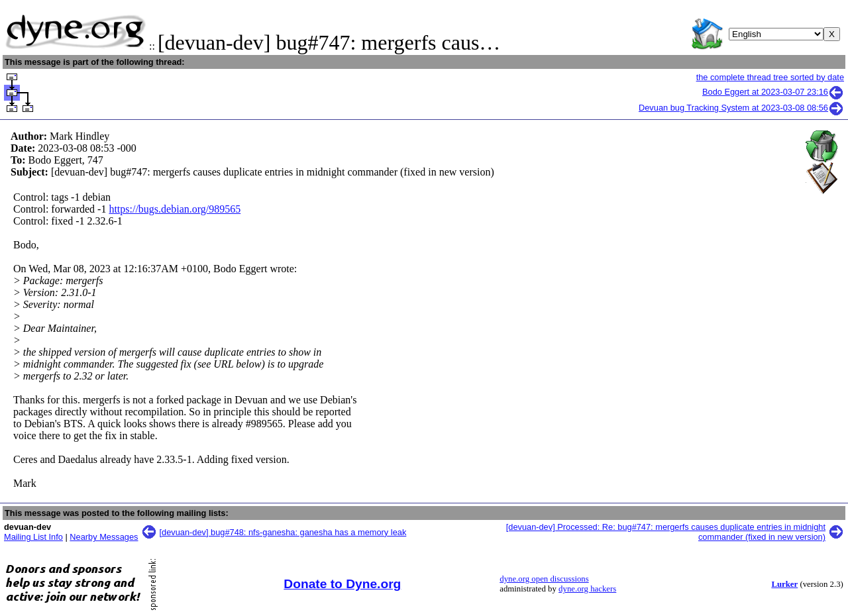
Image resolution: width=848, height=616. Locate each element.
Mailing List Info (33, 537)
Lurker (784, 584)
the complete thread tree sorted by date (770, 77)
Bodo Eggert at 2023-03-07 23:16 (773, 92)
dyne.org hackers (587, 589)
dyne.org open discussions (544, 579)
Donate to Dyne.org (342, 584)
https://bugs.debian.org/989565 (175, 209)
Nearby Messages (104, 537)
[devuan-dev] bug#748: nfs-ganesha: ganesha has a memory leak (283, 532)
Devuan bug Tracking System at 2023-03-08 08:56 (741, 108)
